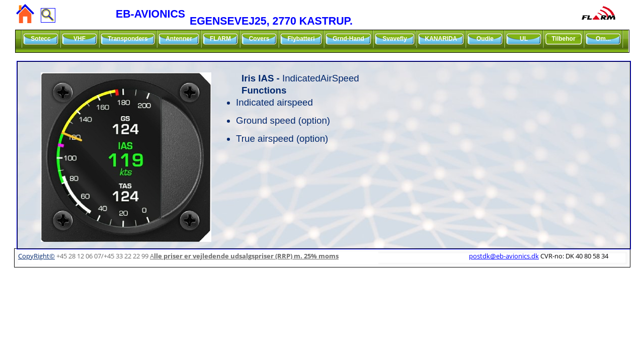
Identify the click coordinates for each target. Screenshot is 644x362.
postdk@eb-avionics (504, 256)
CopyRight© (36, 256)
